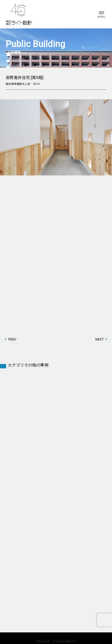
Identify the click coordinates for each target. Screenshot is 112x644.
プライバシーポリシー (64, 641)
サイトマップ (43, 641)
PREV (12, 339)
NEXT (100, 339)
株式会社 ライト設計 (19, 14)
